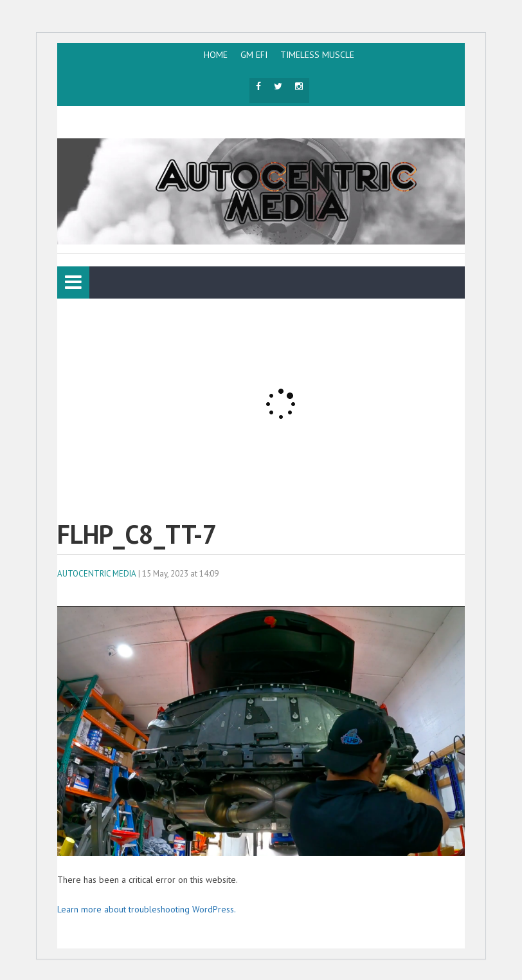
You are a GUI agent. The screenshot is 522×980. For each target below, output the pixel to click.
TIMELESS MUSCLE (317, 55)
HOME (216, 55)
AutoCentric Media (97, 574)
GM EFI (254, 55)
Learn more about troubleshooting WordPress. (147, 909)
